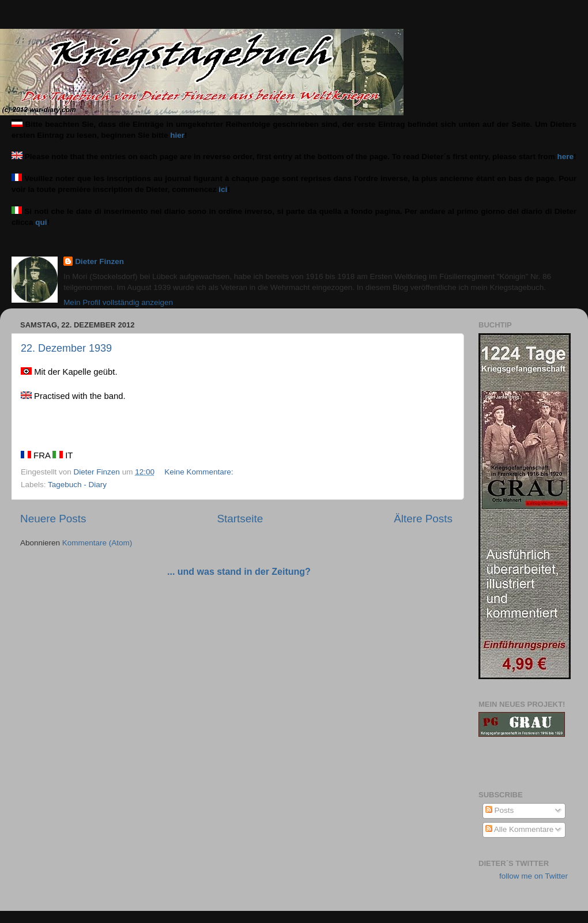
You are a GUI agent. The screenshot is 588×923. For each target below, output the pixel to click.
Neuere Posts (53, 519)
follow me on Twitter (534, 876)
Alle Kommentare (520, 829)
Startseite (240, 519)
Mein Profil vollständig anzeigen (118, 302)
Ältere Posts (423, 519)
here (566, 157)
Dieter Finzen (99, 261)
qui (41, 222)
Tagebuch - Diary (77, 485)
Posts (500, 810)
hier (177, 135)
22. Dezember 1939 (66, 348)
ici (223, 189)
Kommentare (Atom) (97, 543)
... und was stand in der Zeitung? (239, 572)
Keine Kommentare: (200, 472)
